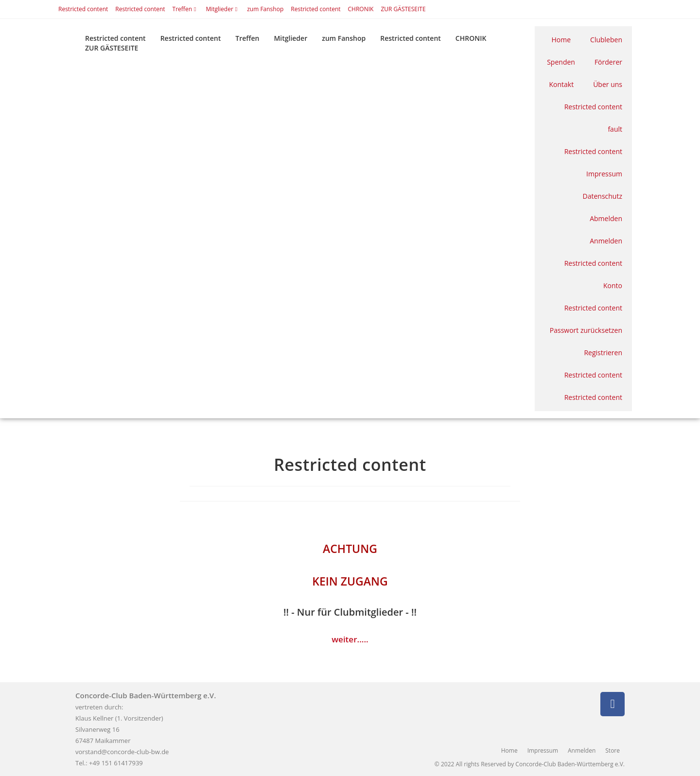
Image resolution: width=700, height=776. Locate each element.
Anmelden (606, 241)
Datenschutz (603, 196)
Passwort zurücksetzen (586, 330)
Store (612, 750)
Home (561, 40)
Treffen (186, 9)
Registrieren (603, 353)
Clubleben (606, 40)
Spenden (561, 62)
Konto (613, 285)
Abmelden (606, 218)
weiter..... (350, 639)
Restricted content (83, 9)
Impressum (604, 174)
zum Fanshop (265, 9)
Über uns (608, 84)
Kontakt (561, 84)
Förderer (608, 62)
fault (615, 129)
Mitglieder (223, 9)
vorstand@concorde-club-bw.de (122, 752)
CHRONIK (361, 9)
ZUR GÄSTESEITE (403, 9)
